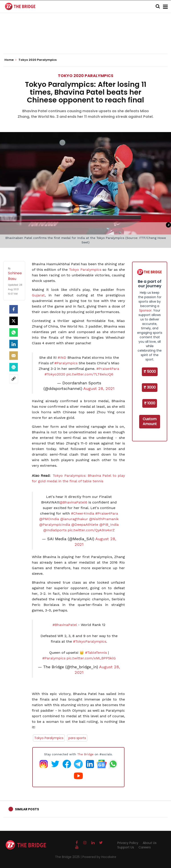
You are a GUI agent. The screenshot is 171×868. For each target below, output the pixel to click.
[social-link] (14, 379)
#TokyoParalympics (90, 641)
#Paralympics (66, 363)
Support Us (126, 847)
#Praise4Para (108, 369)
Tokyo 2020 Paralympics (86, 76)
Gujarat (38, 295)
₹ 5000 (150, 372)
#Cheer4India (83, 513)
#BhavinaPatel (65, 625)
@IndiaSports (55, 530)
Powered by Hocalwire (99, 857)
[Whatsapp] (14, 332)
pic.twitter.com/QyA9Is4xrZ (91, 530)
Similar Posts (27, 809)
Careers (145, 847)
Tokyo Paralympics (85, 270)
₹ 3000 (150, 387)
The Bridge (85, 754)
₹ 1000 (150, 403)
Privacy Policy (128, 843)
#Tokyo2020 (55, 374)
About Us (150, 843)
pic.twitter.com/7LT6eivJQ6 (90, 374)
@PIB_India (109, 525)
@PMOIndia (49, 519)
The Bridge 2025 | (69, 857)
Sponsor (145, 310)
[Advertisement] (85, 40)
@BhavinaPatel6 (73, 502)
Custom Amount (150, 422)
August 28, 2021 (99, 389)
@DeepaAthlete (85, 525)
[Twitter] (14, 321)
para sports (77, 738)
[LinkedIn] (14, 344)
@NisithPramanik (104, 519)
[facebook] (14, 309)
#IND (62, 358)
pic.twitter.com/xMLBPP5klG (91, 658)
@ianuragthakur (74, 519)
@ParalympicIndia (55, 525)
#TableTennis (96, 653)
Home (10, 60)
